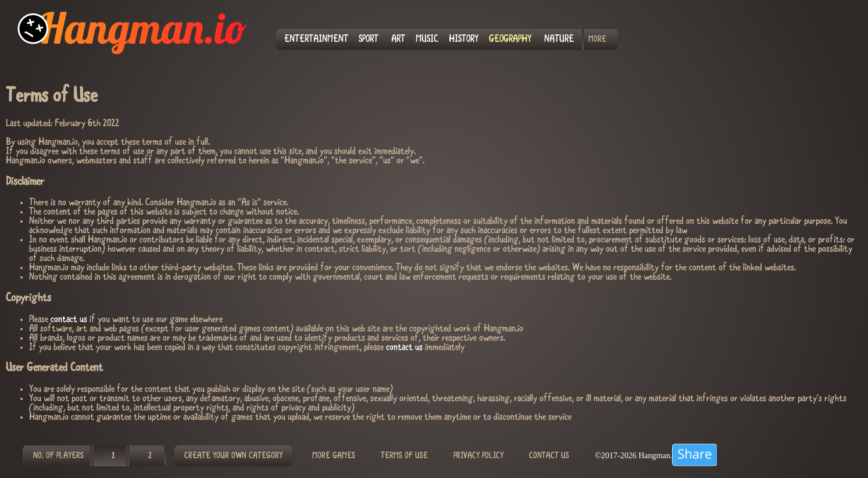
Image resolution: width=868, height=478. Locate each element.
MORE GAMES (334, 456)
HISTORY (464, 40)
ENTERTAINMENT (316, 40)
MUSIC (427, 40)
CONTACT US (549, 456)
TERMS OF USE (404, 456)
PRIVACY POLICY (478, 456)
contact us (69, 320)
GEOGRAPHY (510, 40)
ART (398, 40)
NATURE (559, 40)
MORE (597, 40)
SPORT (369, 40)
